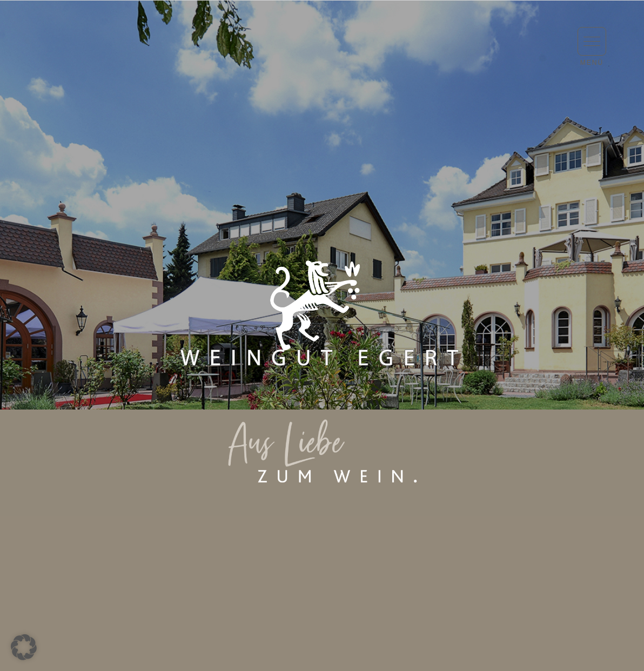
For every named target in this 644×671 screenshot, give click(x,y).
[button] (592, 41)
